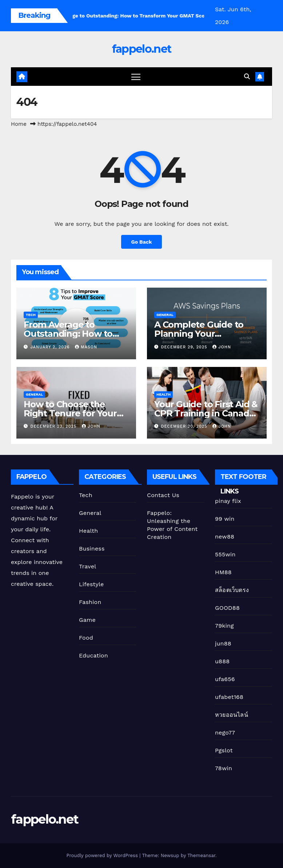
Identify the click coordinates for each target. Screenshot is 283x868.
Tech (31, 315)
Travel (87, 566)
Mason (86, 347)
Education (93, 655)
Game (87, 620)
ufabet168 (229, 697)
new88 (225, 537)
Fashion (90, 602)
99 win (225, 519)
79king (224, 626)
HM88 (223, 572)
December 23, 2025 (54, 426)
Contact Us (163, 495)
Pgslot (224, 750)
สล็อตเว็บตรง (232, 590)
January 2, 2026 (51, 347)
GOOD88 (227, 608)
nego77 (225, 733)
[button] (247, 77)
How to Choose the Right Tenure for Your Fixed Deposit (70, 413)
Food (86, 638)
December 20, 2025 (185, 426)
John (222, 347)
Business (92, 549)
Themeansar (201, 855)
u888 (222, 661)
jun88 (223, 643)
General (165, 315)
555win (225, 554)
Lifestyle (91, 584)
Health (164, 394)
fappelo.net (141, 49)
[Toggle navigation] (136, 77)
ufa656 (225, 679)
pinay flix (228, 501)
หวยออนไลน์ (232, 715)
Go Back (141, 242)
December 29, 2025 (185, 347)
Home (19, 124)
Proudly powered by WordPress (103, 855)
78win (224, 768)
